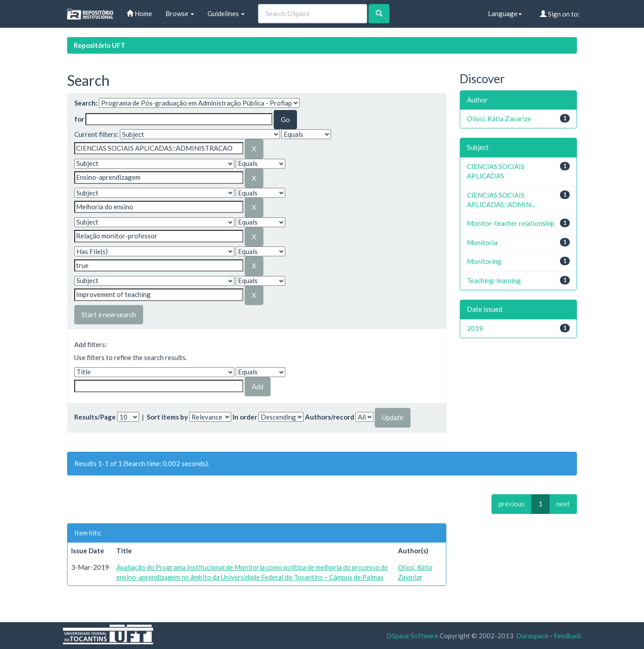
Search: (86, 103)
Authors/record (330, 417)
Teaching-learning (494, 280)
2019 (475, 328)
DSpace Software (412, 636)
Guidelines (226, 13)
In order (245, 417)
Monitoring (484, 261)
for (79, 119)
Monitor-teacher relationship (511, 223)
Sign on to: (560, 14)
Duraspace (532, 636)
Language (505, 13)
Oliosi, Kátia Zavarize (499, 119)
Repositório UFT (100, 45)
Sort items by (167, 417)
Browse (180, 13)
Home (139, 13)
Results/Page (95, 417)
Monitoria (482, 242)
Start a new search (109, 314)
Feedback (568, 636)
